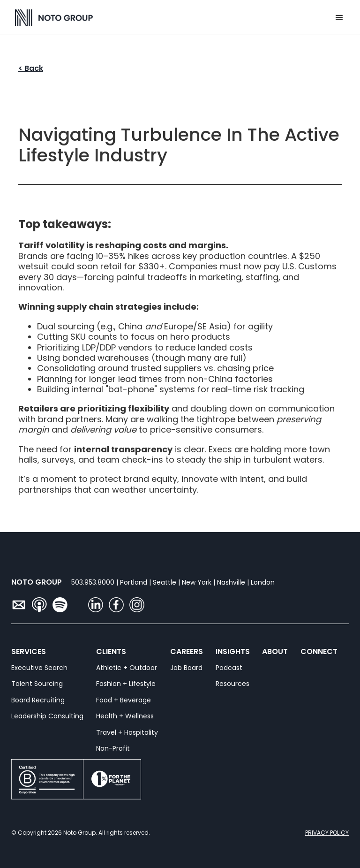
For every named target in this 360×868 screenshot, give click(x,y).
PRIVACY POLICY (327, 833)
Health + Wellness (125, 716)
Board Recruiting (38, 700)
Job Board (186, 668)
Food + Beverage (124, 700)
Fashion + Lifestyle (126, 684)
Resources (232, 684)
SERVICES (18, 652)
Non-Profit (113, 748)
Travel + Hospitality (127, 732)
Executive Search (39, 668)
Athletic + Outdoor (127, 668)
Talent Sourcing (37, 684)
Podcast (229, 668)
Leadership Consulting (47, 716)
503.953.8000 (93, 582)
